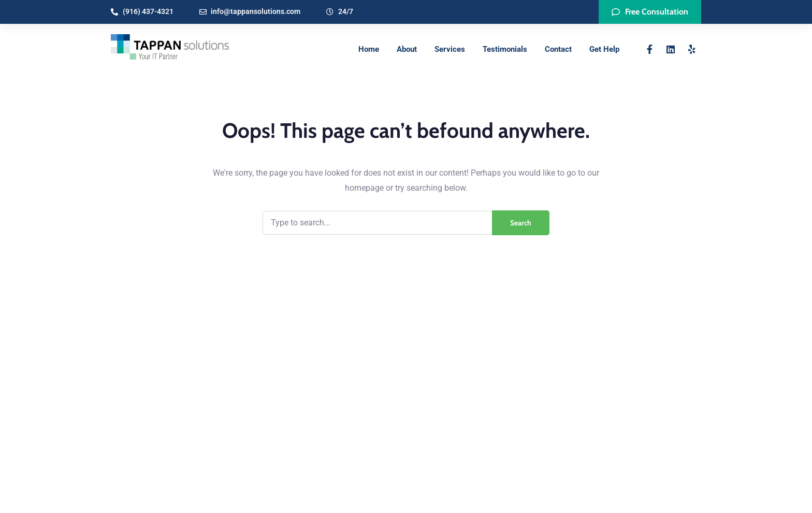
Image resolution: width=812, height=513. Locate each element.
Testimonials (505, 49)
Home (369, 49)
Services (450, 49)
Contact (558, 49)
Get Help (604, 49)
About (407, 49)
